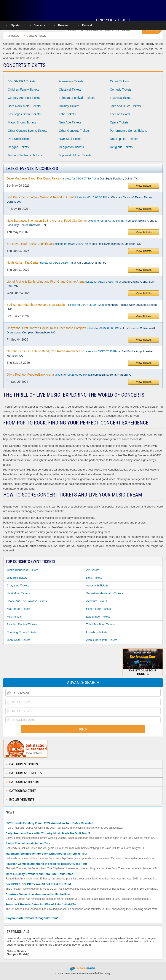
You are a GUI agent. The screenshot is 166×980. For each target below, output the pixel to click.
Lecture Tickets (120, 114)
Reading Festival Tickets (22, 624)
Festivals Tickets (121, 98)
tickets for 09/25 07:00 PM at (70, 375)
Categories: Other (23, 791)
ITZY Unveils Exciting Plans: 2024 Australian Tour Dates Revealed (49, 823)
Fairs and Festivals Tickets (77, 98)
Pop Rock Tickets (19, 139)
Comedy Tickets (121, 90)
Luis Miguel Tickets (98, 617)
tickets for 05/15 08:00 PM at (80, 199)
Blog (107, 974)
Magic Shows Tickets (22, 122)
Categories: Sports (24, 764)
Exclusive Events (22, 800)
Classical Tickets (70, 90)
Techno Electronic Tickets (25, 155)
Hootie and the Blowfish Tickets (27, 601)
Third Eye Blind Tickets (101, 624)
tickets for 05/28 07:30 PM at (82, 223)
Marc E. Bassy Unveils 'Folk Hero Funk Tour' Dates (39, 874)
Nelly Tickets (94, 578)
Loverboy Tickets (97, 632)
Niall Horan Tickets (18, 609)
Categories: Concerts (26, 773)
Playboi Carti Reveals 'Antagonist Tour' (32, 918)
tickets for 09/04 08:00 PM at (81, 330)
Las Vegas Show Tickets (24, 114)
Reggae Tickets (18, 147)
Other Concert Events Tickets (27, 131)
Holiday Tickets (69, 106)
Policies (99, 974)
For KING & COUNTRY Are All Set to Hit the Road (38, 884)
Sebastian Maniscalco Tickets (105, 593)
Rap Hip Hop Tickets (124, 139)
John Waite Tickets (18, 640)
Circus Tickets (119, 81)
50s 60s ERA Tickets (22, 81)
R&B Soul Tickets (70, 139)
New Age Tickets (70, 122)
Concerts (39, 25)
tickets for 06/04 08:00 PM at (74, 244)
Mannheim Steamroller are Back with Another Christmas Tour (47, 854)
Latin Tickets (67, 114)
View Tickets (144, 186)
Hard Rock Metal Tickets (24, 106)
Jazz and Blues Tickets (125, 106)
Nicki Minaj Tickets (18, 593)
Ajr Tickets (93, 570)
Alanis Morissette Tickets (102, 640)
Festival (87, 25)
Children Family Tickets (23, 90)
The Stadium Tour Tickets (143, 662)
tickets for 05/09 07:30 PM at (72, 178)
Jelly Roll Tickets (17, 578)
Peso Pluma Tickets (99, 609)
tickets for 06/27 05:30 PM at (82, 307)
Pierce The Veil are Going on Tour (28, 843)
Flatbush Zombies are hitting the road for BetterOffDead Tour (46, 864)
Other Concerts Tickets (74, 131)
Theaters (63, 25)
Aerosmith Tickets (97, 585)
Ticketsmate (31, 9)
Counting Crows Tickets (22, 632)
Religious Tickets (121, 147)
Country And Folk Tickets (25, 98)
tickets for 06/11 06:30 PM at (57, 263)
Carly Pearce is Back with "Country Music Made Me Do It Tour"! (48, 833)
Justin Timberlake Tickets (22, 570)
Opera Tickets (119, 122)
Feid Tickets (14, 617)
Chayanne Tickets (18, 585)
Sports (15, 25)
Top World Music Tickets (75, 155)
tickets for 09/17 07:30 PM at (80, 353)
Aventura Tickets (97, 601)
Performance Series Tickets (128, 131)
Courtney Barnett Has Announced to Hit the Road (38, 894)
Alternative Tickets (71, 81)
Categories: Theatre (24, 782)
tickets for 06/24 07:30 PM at (81, 284)
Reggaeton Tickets (71, 147)
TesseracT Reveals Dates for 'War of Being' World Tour (42, 904)
